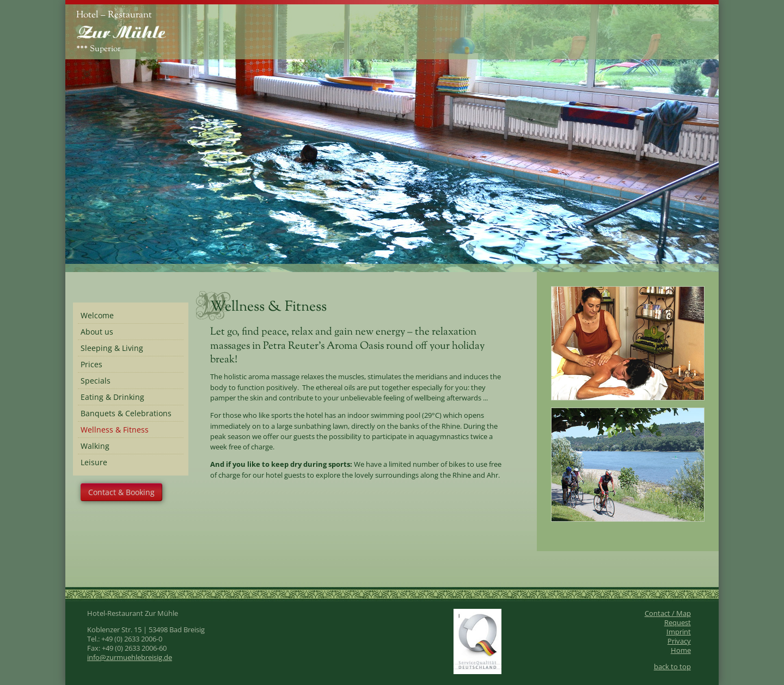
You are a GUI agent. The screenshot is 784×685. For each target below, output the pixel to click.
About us (97, 332)
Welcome (97, 315)
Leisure (94, 462)
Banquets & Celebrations (126, 413)
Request (678, 623)
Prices (91, 364)
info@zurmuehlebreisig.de (130, 658)
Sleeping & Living (112, 348)
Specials (96, 381)
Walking (95, 446)
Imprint (679, 632)
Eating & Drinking (112, 397)
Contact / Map (668, 613)
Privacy (679, 641)
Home (681, 650)
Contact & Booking (121, 492)
